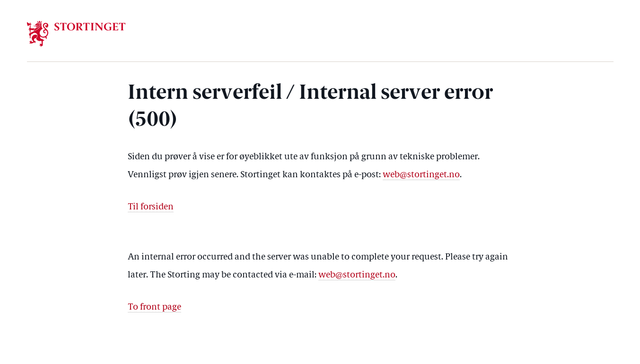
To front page (154, 308)
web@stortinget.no (421, 175)
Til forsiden (151, 207)
